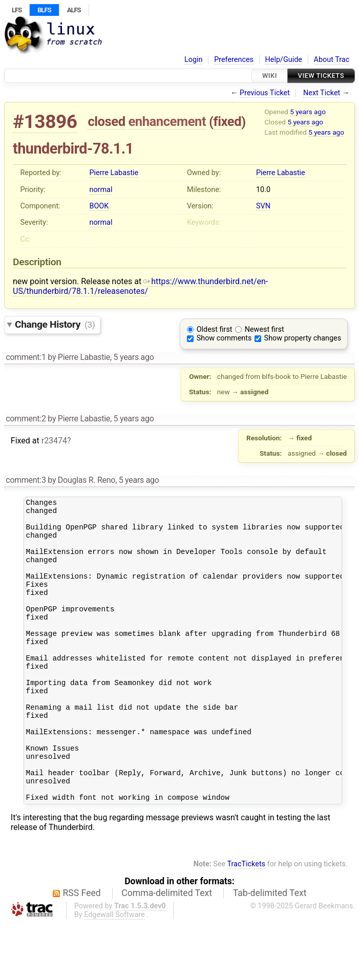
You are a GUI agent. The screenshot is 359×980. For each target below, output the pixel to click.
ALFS (74, 10)
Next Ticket (322, 93)
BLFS (44, 10)
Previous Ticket (265, 93)
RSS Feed (82, 950)
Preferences (234, 60)
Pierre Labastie (114, 173)
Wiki (270, 76)
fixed (228, 121)
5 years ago (308, 112)
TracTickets (246, 921)
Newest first (265, 329)
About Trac (332, 60)
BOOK (99, 206)
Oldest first (215, 329)
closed (106, 121)
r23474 (54, 441)
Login (194, 60)
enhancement (167, 121)
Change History (55, 324)
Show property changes (303, 338)
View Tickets (321, 76)
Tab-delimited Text (270, 950)
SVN (263, 206)
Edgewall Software (114, 972)
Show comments (224, 338)
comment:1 (26, 357)
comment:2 (26, 419)
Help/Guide (284, 60)
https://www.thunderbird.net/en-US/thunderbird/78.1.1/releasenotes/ (140, 286)
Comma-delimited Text (167, 950)
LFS (17, 10)
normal (101, 190)
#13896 (45, 122)
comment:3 (26, 480)
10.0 (263, 190)
